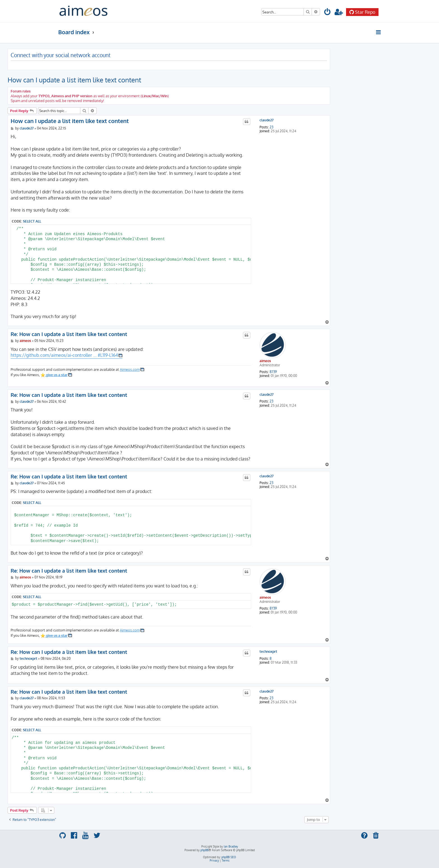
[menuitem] (328, 13)
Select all (32, 221)
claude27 (267, 120)
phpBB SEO (229, 857)
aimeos (265, 361)
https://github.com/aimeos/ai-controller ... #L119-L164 (64, 355)
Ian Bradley (231, 846)
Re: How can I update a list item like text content (69, 334)
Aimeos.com (130, 369)
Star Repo (362, 12)
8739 (273, 372)
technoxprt (268, 652)
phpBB (205, 850)
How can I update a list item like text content (74, 80)
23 (271, 127)
